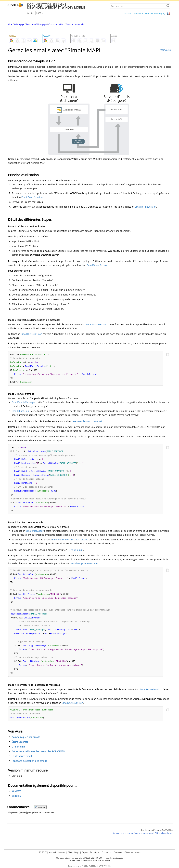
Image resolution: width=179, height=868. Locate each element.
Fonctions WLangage (36, 24)
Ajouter (40, 816)
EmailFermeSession (146, 207)
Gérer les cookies (133, 852)
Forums (62, 852)
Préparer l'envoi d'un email (88, 423)
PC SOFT (43, 852)
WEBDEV (16, 805)
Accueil (128, 13)
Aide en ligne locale (164, 842)
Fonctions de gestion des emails (29, 769)
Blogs (77, 852)
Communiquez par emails (26, 746)
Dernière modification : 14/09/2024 (157, 839)
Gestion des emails (75, 24)
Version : (31, 13)
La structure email (22, 765)
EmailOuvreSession (32, 197)
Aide (10, 24)
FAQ (70, 852)
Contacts (118, 852)
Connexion (138, 13)
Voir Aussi (166, 50)
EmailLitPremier (61, 544)
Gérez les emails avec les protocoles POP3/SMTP (38, 760)
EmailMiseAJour (20, 412)
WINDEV (16, 800)
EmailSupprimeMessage (84, 568)
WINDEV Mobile (105, 866)
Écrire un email (20, 750)
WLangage (19, 24)
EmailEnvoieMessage (23, 404)
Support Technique (91, 852)
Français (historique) (155, 13)
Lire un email (76, 554)
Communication (56, 24)
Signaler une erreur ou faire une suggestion (133, 842)
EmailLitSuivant (79, 544)
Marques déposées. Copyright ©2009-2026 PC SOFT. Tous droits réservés (90, 858)
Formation (107, 852)
